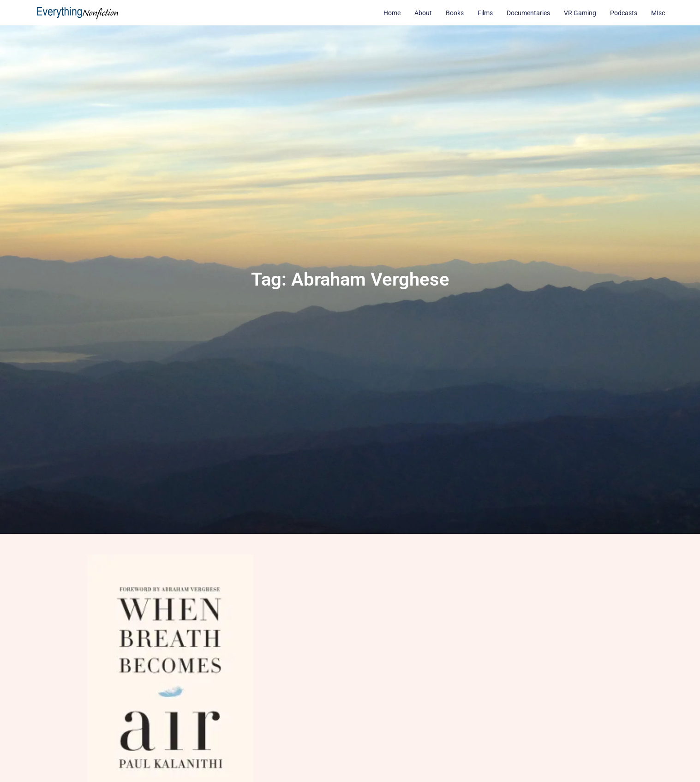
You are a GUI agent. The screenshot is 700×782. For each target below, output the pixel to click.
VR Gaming (580, 13)
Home (392, 13)
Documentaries (528, 13)
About (423, 13)
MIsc (658, 13)
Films (485, 13)
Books (455, 13)
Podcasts (624, 13)
